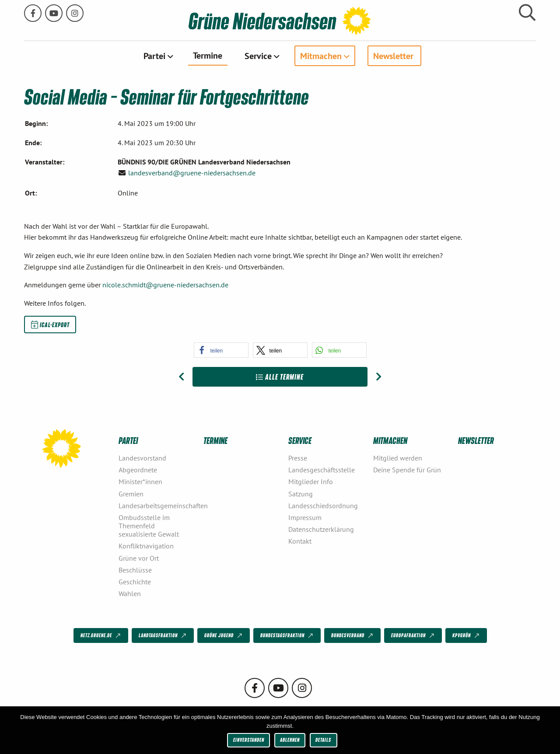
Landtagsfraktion (163, 635)
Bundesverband (353, 635)
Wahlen (130, 593)
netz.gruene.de (101, 635)
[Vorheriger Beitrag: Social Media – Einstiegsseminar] (181, 377)
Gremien (131, 493)
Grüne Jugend (224, 635)
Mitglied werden (398, 458)
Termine (208, 55)
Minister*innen (140, 482)
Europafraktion (413, 635)
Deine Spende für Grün (407, 470)
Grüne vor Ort (139, 558)
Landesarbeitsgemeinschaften (157, 505)
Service (258, 56)
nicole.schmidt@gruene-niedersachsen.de (165, 285)
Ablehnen (290, 740)
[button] (221, 350)
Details (323, 740)
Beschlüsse (135, 569)
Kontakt (300, 541)
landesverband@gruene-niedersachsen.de (192, 173)
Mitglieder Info (311, 482)
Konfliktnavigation (146, 546)
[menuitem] (157, 56)
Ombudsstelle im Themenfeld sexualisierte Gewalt (149, 525)
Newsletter (393, 56)
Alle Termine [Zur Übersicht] (280, 376)
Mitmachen (321, 56)
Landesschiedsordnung (323, 505)
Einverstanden (249, 740)
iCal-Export (50, 324)
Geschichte (135, 582)
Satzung (301, 493)
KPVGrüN (467, 635)
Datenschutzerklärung (321, 529)
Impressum (305, 517)
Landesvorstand (142, 458)
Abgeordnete (138, 470)
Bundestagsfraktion (287, 635)
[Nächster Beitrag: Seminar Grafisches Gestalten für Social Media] (379, 377)
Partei (154, 56)
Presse (298, 458)
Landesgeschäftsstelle (322, 470)
